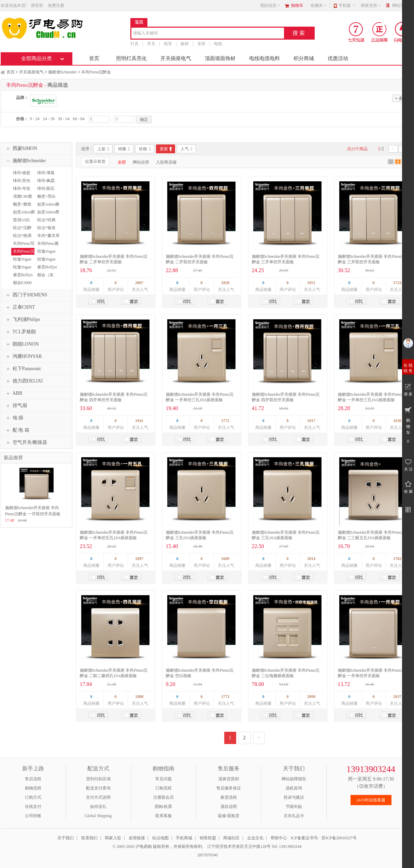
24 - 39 (49, 119)
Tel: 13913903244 (287, 846)
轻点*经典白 (46, 223)
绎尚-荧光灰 (21, 184)
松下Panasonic (23, 369)
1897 (139, 559)
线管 (168, 44)
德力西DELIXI (24, 381)
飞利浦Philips (22, 320)
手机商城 (184, 838)
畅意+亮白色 (46, 199)
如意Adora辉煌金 (23, 215)
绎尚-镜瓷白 (21, 176)
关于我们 (66, 838)
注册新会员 (163, 797)
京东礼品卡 (294, 816)
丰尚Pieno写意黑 (23, 247)
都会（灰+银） (45, 278)
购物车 (297, 5)
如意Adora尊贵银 (48, 215)
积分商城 (304, 58)
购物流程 (33, 788)
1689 (225, 559)
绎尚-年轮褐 (21, 192)
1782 (397, 559)
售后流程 (33, 779)
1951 (311, 283)
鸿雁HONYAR (23, 356)
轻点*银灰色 (46, 231)
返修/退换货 (229, 816)
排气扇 (16, 406)
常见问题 (163, 779)
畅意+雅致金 (22, 207)
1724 (397, 283)
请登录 (37, 5)
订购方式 (33, 797)
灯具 (134, 44)
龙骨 (201, 44)
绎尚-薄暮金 (45, 176)
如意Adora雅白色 (48, 207)
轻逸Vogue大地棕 (46, 262)
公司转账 (33, 816)
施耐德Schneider (62, 72)
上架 (101, 149)
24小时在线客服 (371, 800)
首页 (94, 58)
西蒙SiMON (21, 149)
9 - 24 (35, 119)
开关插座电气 (176, 58)
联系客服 (163, 816)
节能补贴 (294, 807)
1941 (139, 421)
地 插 (14, 418)
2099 (311, 697)
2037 (397, 697)
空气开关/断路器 (26, 443)
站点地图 (160, 838)
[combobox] (208, 34)
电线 (218, 44)
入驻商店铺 (166, 162)
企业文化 (255, 838)
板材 (185, 44)
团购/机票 (163, 807)
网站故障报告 (294, 779)
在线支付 (33, 807)
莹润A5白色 (21, 223)
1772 (225, 421)
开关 (151, 44)
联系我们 (89, 838)
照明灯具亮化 (131, 58)
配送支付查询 (98, 788)
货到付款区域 (98, 779)
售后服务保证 (229, 788)
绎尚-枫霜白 (45, 184)
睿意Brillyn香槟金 (22, 278)
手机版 (347, 5)
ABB (13, 393)
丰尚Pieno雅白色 (47, 247)
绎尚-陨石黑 (45, 192)
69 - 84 (79, 119)
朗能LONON (22, 344)
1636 (397, 421)
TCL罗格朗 (20, 332)
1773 (225, 697)
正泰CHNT (20, 307)
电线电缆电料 (265, 58)
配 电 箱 (17, 430)
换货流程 (229, 797)
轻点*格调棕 (21, 239)
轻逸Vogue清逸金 (21, 270)
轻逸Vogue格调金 (21, 262)
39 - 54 (64, 119)
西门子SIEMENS (26, 295)
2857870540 (207, 855)
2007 (139, 283)
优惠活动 (338, 58)
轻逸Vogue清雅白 (46, 254)
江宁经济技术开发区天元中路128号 (239, 846)
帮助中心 (279, 838)
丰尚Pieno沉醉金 (96, 72)
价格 (143, 149)
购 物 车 (408, 425)
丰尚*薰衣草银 (48, 239)
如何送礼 (98, 807)
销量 (122, 149)
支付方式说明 (98, 797)
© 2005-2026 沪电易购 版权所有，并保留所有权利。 (159, 846)
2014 (311, 559)
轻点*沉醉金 (21, 231)
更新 (164, 149)
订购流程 (163, 788)
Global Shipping (98, 816)
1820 (225, 283)
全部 (122, 162)
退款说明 (229, 807)
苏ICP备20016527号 (339, 838)
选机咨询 (294, 788)
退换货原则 (229, 779)
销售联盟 (208, 838)
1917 (311, 421)
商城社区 (231, 838)
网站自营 (141, 162)
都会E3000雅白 (22, 286)
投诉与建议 (294, 797)
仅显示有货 (95, 162)
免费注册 (56, 5)
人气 (185, 149)
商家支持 (371, 5)
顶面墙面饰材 (220, 58)
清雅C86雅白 (22, 199)
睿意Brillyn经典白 (46, 270)
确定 (144, 120)
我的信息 (270, 5)
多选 (401, 98)
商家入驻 (113, 838)
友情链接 (137, 838)
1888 (139, 697)
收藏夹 (319, 5)
